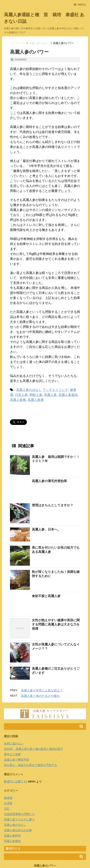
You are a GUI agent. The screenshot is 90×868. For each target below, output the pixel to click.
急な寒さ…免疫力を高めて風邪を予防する (30, 735)
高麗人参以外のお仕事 (18, 801)
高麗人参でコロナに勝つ (19, 790)
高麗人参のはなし (29, 390)
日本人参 (21, 395)
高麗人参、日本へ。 (46, 515)
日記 (7, 779)
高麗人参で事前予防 (17, 730)
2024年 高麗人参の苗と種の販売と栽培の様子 (34, 719)
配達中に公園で (14, 752)
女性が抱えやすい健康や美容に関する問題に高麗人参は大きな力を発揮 (56, 595)
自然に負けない (14, 714)
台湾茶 (8, 774)
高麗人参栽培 (68, 395)
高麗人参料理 (12, 806)
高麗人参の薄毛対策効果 (49, 481)
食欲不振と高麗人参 (46, 581)
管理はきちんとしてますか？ (53, 490)
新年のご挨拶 (12, 725)
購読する (13, 819)
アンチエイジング (55, 390)
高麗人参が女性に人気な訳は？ (42, 661)
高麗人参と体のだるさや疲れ (40, 666)
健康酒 (8, 768)
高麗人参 (50, 395)
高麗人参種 (18, 400)
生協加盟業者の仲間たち (19, 784)
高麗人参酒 (36, 400)
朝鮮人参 (36, 395)
